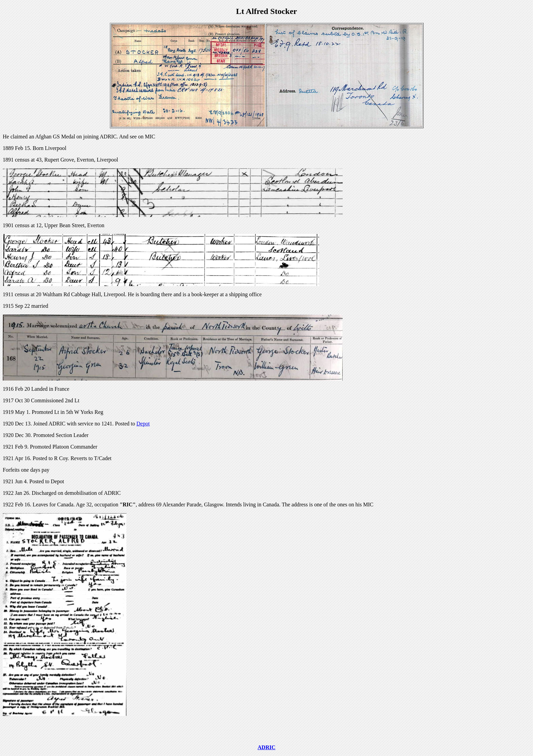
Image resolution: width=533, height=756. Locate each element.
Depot (143, 424)
